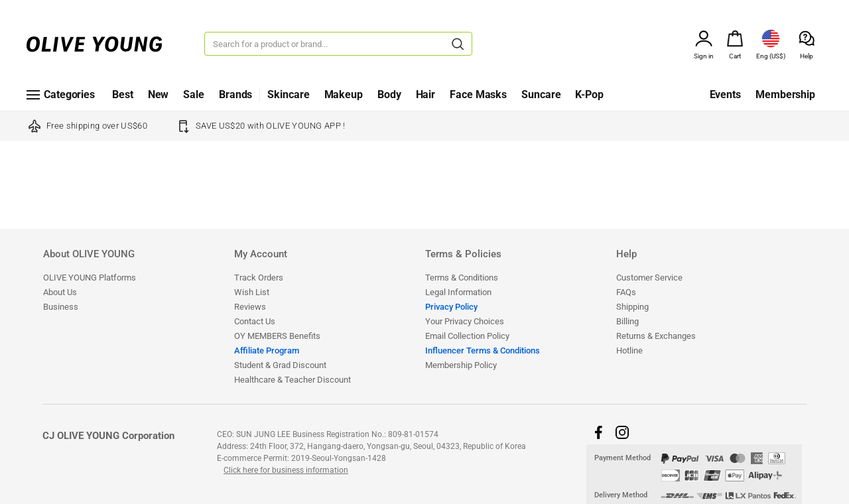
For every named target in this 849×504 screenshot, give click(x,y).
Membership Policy (461, 365)
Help (626, 255)
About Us (60, 292)
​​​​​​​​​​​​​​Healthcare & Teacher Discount (293, 380)
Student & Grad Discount (280, 365)
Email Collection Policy (467, 336)
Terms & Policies (463, 255)
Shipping (632, 307)
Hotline (629, 350)
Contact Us (255, 321)
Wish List (252, 292)
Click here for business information (286, 470)
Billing (627, 321)
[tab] (138, 259)
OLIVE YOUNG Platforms (90, 278)
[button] (598, 432)
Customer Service (649, 278)
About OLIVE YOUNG (89, 255)
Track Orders (259, 278)
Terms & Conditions (462, 278)
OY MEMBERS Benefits (277, 336)
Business (61, 307)
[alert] (735, 37)
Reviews (250, 307)
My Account (261, 255)
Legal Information (458, 292)
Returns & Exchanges (656, 336)
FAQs (626, 292)
